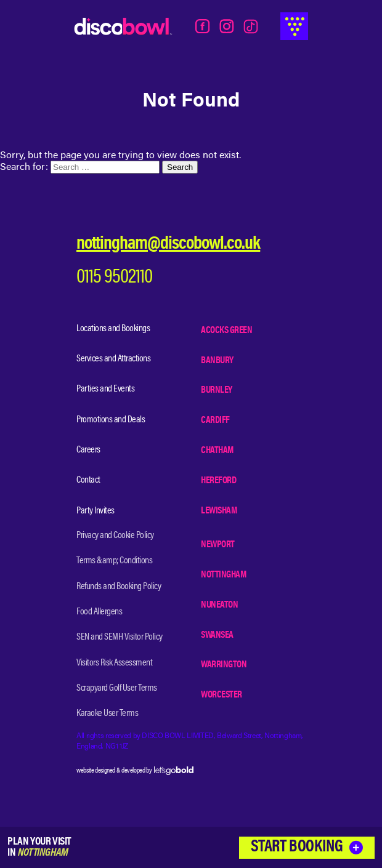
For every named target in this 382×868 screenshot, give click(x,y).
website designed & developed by (135, 771)
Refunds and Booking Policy (119, 587)
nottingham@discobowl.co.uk (168, 245)
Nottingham (223, 575)
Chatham (217, 451)
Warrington (224, 665)
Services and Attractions (113, 359)
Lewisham (219, 511)
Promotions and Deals (111, 420)
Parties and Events (105, 389)
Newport (218, 545)
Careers (88, 450)
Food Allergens (99, 612)
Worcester (221, 695)
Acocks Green (226, 331)
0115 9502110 (114, 278)
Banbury (217, 361)
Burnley (217, 390)
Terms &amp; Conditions (114, 561)
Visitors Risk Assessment (114, 663)
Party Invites (95, 511)
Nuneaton (219, 605)
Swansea (217, 635)
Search (180, 167)
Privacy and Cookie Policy (115, 536)
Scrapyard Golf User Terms (117, 688)
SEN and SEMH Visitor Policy (120, 637)
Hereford (218, 481)
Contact (88, 480)
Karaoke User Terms (107, 713)
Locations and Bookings (113, 329)
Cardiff (215, 420)
